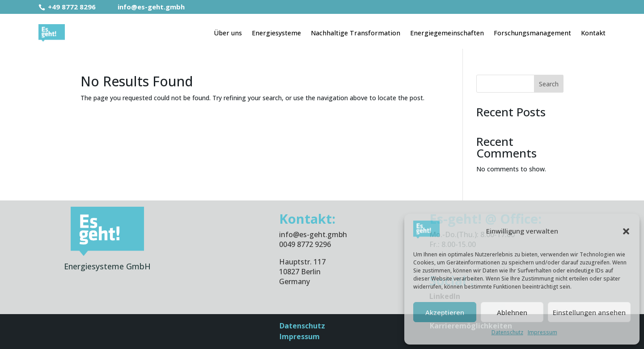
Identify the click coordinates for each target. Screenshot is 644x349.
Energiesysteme (276, 33)
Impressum (542, 332)
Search (549, 84)
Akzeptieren (445, 312)
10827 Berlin (300, 272)
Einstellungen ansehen (589, 312)
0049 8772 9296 (305, 244)
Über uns (228, 33)
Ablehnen (512, 312)
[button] (626, 231)
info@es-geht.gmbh (146, 7)
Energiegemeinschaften (447, 33)
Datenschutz (507, 332)
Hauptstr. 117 (302, 262)
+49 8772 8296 (68, 7)
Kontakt (593, 33)
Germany (294, 281)
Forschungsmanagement (532, 33)
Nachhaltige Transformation (356, 33)
